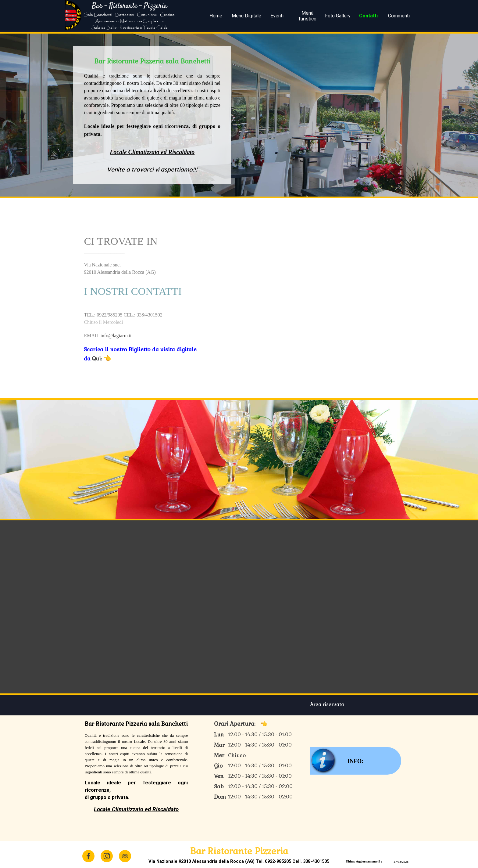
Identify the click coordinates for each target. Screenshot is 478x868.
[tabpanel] (129, 16)
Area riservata (327, 704)
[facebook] (88, 856)
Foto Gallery (338, 16)
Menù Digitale (246, 16)
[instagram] (107, 856)
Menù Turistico (307, 16)
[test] (355, 761)
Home (216, 16)
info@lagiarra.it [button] (116, 336)
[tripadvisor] (125, 856)
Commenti (399, 16)
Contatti (368, 16)
